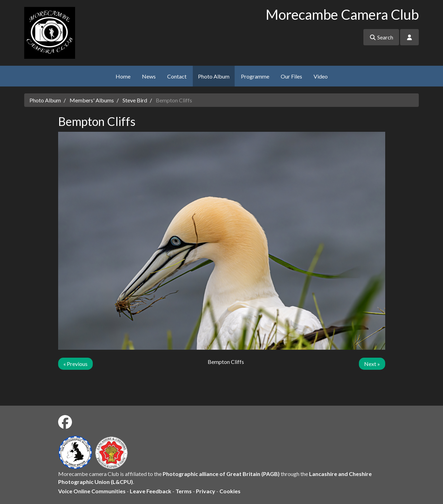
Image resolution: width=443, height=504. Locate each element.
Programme (255, 76)
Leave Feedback (151, 491)
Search (381, 37)
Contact (177, 76)
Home (123, 76)
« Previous (75, 364)
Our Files (291, 76)
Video (321, 76)
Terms (184, 491)
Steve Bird (135, 100)
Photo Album (214, 76)
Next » (372, 364)
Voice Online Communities (92, 491)
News (149, 76)
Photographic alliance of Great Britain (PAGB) (221, 474)
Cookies (230, 491)
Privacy (206, 491)
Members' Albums (92, 100)
